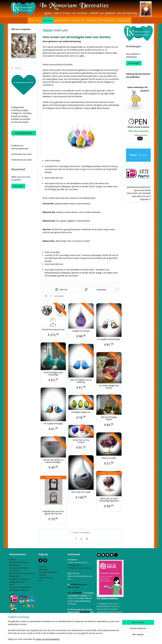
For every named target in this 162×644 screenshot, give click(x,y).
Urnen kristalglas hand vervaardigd (53, 374)
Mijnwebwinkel (122, 639)
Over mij (12, 560)
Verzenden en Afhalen (19, 568)
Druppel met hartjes (81, 331)
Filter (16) (61, 289)
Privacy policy (15, 565)
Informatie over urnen (22, 154)
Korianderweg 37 (74, 565)
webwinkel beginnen (99, 639)
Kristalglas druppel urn (81, 412)
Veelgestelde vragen (17, 582)
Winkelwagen (134, 63)
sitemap (67, 639)
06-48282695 (85, 612)
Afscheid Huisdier (62, 20)
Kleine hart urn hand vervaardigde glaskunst (109, 500)
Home (31, 20)
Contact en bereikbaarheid (20, 587)
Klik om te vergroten (21, 29)
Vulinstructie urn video (23, 160)
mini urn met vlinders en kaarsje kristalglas (53, 461)
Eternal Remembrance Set (53, 330)
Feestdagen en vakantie (19, 590)
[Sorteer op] (101, 290)
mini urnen (48, 20)
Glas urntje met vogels (81, 492)
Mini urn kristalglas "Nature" (109, 418)
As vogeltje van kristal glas (109, 339)
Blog (40, 580)
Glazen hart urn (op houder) (81, 441)
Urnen (39, 20)
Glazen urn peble (109, 458)
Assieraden (91, 20)
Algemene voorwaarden (19, 562)
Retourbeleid (15, 571)
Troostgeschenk (123, 20)
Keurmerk (42, 567)
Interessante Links (46, 578)
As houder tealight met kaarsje (109, 387)
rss (72, 639)
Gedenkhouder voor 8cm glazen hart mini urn (53, 513)
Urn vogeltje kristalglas (53, 424)
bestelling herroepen (82, 639)
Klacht (12, 584)
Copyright (42, 575)
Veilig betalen (15, 576)
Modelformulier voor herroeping (22, 573)
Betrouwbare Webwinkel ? (20, 579)
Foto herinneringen (106, 20)
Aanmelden (18, 186)
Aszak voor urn (78, 20)
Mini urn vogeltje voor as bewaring (81, 381)
